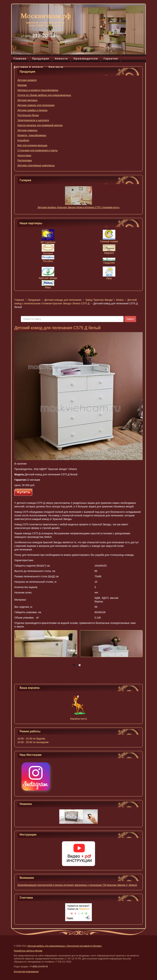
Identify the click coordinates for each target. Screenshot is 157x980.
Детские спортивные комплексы (36, 165)
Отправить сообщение (32, 43)
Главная (20, 59)
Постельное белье (28, 115)
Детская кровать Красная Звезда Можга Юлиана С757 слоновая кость (78, 207)
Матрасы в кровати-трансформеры (38, 90)
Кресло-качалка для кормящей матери (40, 125)
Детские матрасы (27, 100)
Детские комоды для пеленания (36, 105)
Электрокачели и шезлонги (33, 120)
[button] (74, 665)
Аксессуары (24, 155)
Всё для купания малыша (32, 145)
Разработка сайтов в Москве (28, 951)
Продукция (41, 59)
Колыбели (23, 140)
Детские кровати (27, 80)
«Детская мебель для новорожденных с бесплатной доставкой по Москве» (64, 946)
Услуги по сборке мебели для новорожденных (44, 95)
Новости (61, 59)
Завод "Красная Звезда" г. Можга (104, 300)
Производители (86, 59)
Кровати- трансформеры (32, 135)
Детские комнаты (27, 130)
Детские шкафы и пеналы (32, 110)
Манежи (22, 85)
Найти (130, 319)
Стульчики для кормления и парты (38, 150)
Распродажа (25, 160)
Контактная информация (26, 972)
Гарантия (111, 59)
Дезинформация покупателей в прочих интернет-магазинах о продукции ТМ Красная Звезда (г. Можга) (77, 885)
